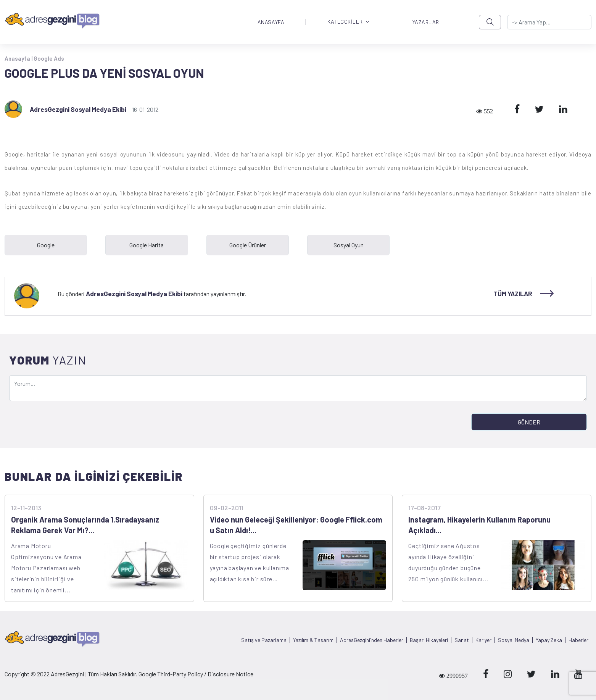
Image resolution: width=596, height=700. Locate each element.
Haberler (578, 640)
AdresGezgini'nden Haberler (372, 640)
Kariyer (483, 640)
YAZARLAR (426, 22)
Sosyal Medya (514, 640)
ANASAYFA (271, 22)
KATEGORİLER (348, 22)
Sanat (462, 640)
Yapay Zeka (549, 640)
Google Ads (49, 58)
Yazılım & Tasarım (313, 640)
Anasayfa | (19, 58)
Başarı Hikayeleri (429, 640)
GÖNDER (529, 422)
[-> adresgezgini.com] (549, 22)
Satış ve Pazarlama (264, 640)
